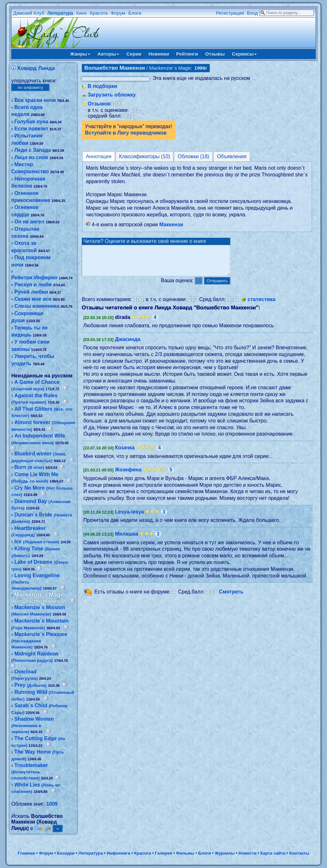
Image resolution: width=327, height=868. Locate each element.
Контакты (299, 853)
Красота (99, 13)
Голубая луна (31, 122)
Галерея (163, 853)
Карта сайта (273, 853)
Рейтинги (187, 54)
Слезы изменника (37, 306)
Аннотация (99, 156)
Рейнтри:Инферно (34, 278)
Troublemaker (30, 771)
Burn (29, 467)
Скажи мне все (33, 299)
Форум (118, 13)
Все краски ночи (35, 100)
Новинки (159, 54)
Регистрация (230, 13)
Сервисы (244, 54)
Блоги (135, 13)
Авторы (108, 54)
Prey (30, 685)
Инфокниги (118, 853)
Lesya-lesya (129, 518)
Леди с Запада (33, 150)
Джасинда (128, 345)
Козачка (125, 453)
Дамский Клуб (29, 13)
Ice (37, 542)
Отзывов (99, 104)
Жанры (80, 54)
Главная (26, 853)
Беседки (66, 853)
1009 (52, 804)
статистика (261, 305)
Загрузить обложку (112, 95)
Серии (134, 54)
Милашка (126, 540)
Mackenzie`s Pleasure (39, 640)
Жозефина (128, 475)
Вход (252, 13)
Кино (81, 13)
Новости (247, 853)
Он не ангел (29, 222)
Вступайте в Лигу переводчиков (126, 133)
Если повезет (31, 129)
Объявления (232, 156)
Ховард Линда (36, 68)
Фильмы (185, 853)
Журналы (225, 853)
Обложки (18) (193, 156)
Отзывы (215, 54)
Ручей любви (31, 292)
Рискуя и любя (33, 285)
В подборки (102, 86)
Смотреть (231, 598)
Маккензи (171, 225)
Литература (60, 13)
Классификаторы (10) (145, 156)
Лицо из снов (31, 157)
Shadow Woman (32, 725)
